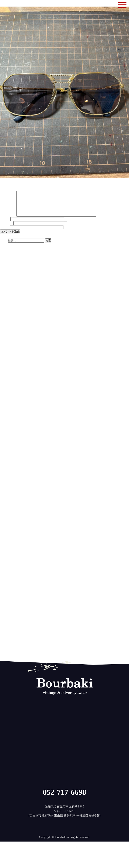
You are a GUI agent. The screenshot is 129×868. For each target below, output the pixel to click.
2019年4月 (7, 535)
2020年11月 (8, 477)
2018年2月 (7, 578)
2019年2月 (7, 541)
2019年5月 (7, 532)
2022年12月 (8, 401)
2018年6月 (7, 565)
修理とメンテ (9, 643)
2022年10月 (8, 407)
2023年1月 (7, 398)
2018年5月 (7, 568)
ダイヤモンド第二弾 (13, 254)
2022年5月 (7, 422)
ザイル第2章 (8, 274)
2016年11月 (8, 623)
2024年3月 (7, 355)
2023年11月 (8, 367)
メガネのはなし (10, 640)
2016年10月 (8, 626)
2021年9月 (7, 446)
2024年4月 (7, 352)
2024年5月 (7, 349)
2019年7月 (7, 526)
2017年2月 (7, 614)
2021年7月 (7, 452)
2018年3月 (7, 575)
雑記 (3, 655)
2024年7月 (7, 343)
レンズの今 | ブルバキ (63, 283)
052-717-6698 (64, 797)
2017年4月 (7, 608)
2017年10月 (8, 590)
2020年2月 (7, 504)
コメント (8, 221)
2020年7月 (7, 489)
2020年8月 (7, 486)
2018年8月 (7, 559)
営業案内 (6, 646)
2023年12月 (8, 364)
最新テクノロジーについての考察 (22, 280)
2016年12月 (8, 620)
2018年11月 (8, 550)
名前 (5, 224)
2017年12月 (8, 584)
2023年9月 (7, 373)
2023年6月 (7, 382)
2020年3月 (7, 501)
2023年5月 (7, 385)
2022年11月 (8, 404)
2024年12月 (8, 328)
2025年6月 (7, 309)
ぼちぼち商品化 (10, 260)
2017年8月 (7, 596)
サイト (4, 232)
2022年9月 (7, 410)
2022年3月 (7, 428)
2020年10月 (8, 480)
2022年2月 (7, 431)
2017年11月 (8, 587)
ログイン (6, 663)
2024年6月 (7, 346)
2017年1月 (7, 617)
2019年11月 (8, 513)
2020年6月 (7, 492)
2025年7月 (7, 306)
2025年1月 (7, 324)
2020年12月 (8, 474)
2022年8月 (7, 413)
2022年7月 (7, 416)
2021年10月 (8, 443)
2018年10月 (8, 553)
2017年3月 (7, 611)
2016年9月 (7, 629)
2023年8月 (7, 376)
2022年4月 (7, 425)
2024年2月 (7, 358)
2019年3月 (7, 538)
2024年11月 (8, 330)
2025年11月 (8, 294)
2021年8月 (7, 449)
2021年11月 (8, 440)
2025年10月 (8, 297)
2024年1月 (7, 361)
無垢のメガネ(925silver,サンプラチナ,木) (27, 649)
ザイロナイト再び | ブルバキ (40, 274)
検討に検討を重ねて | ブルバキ (69, 280)
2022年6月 (7, 419)
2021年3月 (7, 465)
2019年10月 (8, 517)
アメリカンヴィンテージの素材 (21, 277)
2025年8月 (7, 303)
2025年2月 (7, 321)
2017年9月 (7, 593)
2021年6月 (7, 456)
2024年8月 (7, 340)
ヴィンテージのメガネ (15, 637)
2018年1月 (7, 581)
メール (6, 228)
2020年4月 (7, 498)
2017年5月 (7, 605)
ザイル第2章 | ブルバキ (61, 286)
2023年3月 (7, 391)
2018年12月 (8, 547)
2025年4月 (7, 315)
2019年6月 (7, 529)
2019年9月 (7, 520)
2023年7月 (7, 379)
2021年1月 (7, 471)
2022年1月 (7, 434)
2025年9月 (7, 300)
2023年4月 (7, 388)
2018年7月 (7, 562)
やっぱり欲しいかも (13, 267)
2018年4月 (7, 571)
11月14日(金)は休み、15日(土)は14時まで (27, 257)
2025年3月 (7, 318)
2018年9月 (7, 556)
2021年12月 (8, 437)
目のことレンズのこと (15, 652)
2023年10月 (8, 370)
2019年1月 (7, 544)
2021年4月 (7, 462)
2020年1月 (7, 507)
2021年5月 (7, 459)
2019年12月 (8, 510)
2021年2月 (7, 468)
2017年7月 (7, 599)
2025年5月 (7, 312)
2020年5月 (7, 495)
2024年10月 (8, 333)
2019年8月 (7, 523)
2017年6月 (7, 602)
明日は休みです (10, 263)
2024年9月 (7, 337)
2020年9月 (7, 483)
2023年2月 (7, 395)
